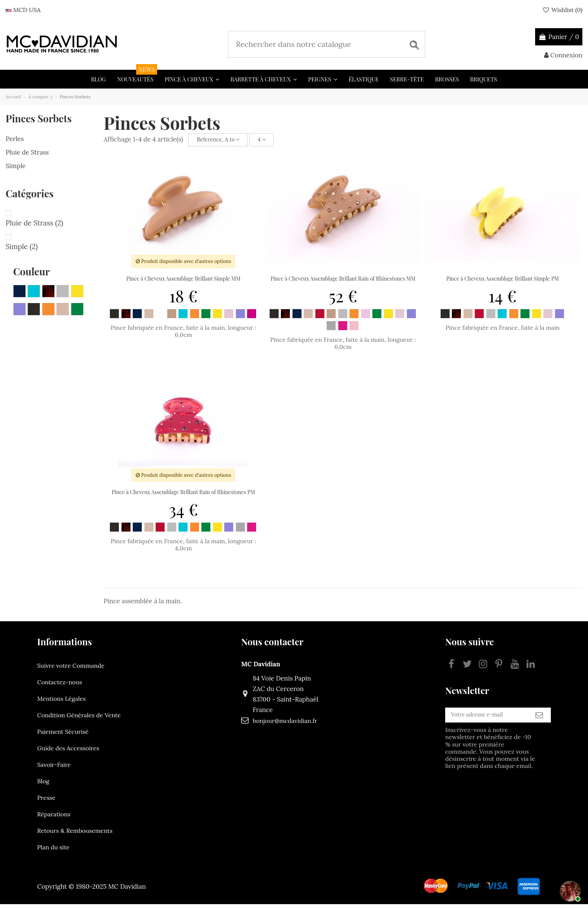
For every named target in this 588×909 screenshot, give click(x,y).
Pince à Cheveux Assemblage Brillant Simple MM (183, 283)
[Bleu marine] (137, 319)
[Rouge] (320, 319)
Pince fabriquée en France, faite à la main (503, 332)
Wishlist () (562, 10)
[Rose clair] (366, 319)
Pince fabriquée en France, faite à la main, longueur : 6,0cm (183, 336)
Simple (16, 166)
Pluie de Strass (27, 152)
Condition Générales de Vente (79, 720)
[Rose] (229, 319)
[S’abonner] (539, 723)
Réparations (54, 819)
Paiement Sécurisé (63, 736)
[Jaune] (217, 319)
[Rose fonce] (354, 331)
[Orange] (195, 319)
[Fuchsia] (252, 319)
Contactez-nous (60, 687)
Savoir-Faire (54, 769)
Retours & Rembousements (75, 835)
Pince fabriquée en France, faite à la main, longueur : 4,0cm (183, 549)
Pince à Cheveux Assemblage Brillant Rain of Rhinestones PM (183, 497)
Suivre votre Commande (71, 670)
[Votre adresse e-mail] (472, 723)
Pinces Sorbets (39, 118)
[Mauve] (240, 319)
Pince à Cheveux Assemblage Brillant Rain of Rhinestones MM (343, 283)
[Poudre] (149, 319)
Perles (15, 139)
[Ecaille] (126, 319)
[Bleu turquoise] (183, 319)
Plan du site (53, 852)
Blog (43, 786)
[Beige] (172, 319)
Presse (46, 802)
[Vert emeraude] (206, 319)
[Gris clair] (331, 331)
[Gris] (343, 319)
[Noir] (114, 319)
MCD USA (23, 10)
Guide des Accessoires (68, 753)
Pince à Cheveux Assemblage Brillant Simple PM (502, 283)
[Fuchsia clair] (343, 331)
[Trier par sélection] (222, 142)
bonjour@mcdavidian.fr (270, 726)
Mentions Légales (61, 703)
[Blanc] (160, 319)
